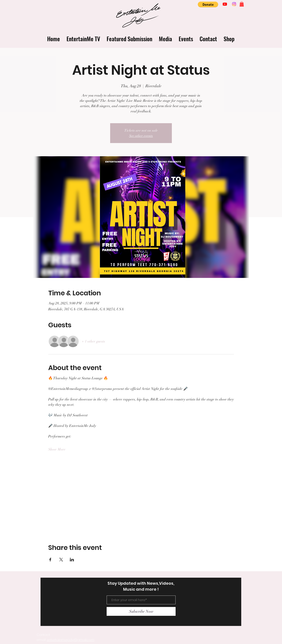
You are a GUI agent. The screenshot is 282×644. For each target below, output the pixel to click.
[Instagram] (234, 4)
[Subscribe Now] (141, 611)
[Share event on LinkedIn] (72, 560)
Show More (57, 449)
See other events (141, 136)
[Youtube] (225, 4)
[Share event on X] (61, 560)
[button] (208, 4)
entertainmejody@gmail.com (70, 640)
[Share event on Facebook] (50, 560)
